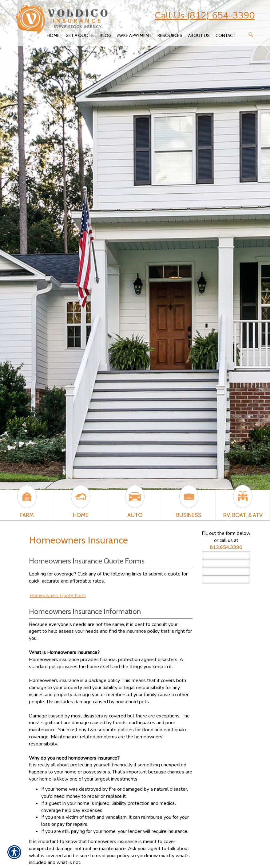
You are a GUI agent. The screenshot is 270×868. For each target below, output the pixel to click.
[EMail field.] (226, 571)
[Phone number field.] (226, 579)
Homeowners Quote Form (58, 595)
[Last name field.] (226, 563)
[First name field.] (226, 555)
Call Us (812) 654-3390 (205, 16)
